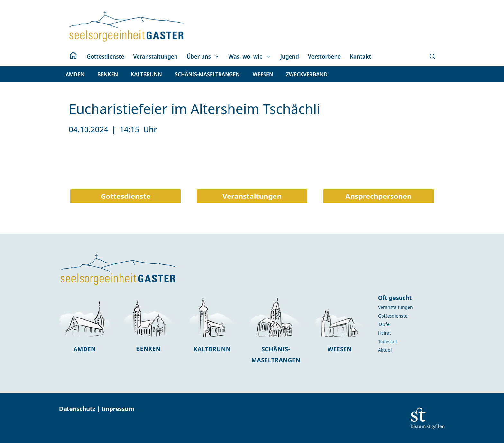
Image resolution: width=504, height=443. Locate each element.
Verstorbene (324, 56)
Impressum (118, 409)
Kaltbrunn (212, 349)
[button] (432, 57)
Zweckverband (307, 74)
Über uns (205, 57)
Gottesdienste (105, 56)
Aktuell (385, 350)
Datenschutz (78, 409)
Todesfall (387, 341)
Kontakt (360, 56)
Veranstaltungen (155, 56)
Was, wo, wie (252, 57)
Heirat (384, 333)
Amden (85, 349)
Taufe (384, 324)
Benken (148, 349)
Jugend (290, 56)
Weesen (340, 349)
